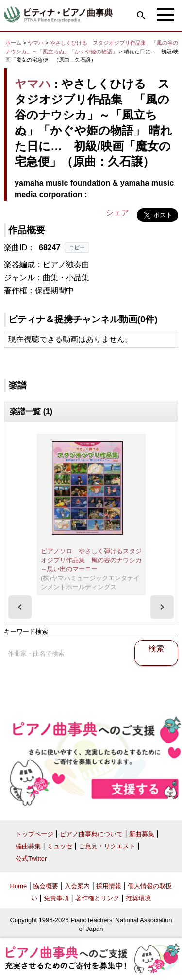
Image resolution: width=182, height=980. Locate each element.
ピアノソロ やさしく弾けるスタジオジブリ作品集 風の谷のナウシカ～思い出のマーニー (91, 560)
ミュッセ (60, 846)
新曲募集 (142, 834)
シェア (117, 212)
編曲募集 (28, 846)
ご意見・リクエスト (107, 846)
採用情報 (109, 886)
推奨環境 (138, 898)
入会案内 (77, 886)
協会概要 (46, 886)
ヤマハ (36, 43)
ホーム (13, 43)
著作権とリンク (97, 898)
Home (19, 886)
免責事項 (56, 898)
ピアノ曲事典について (91, 834)
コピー (77, 247)
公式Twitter (31, 858)
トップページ (34, 834)
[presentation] (20, 607)
